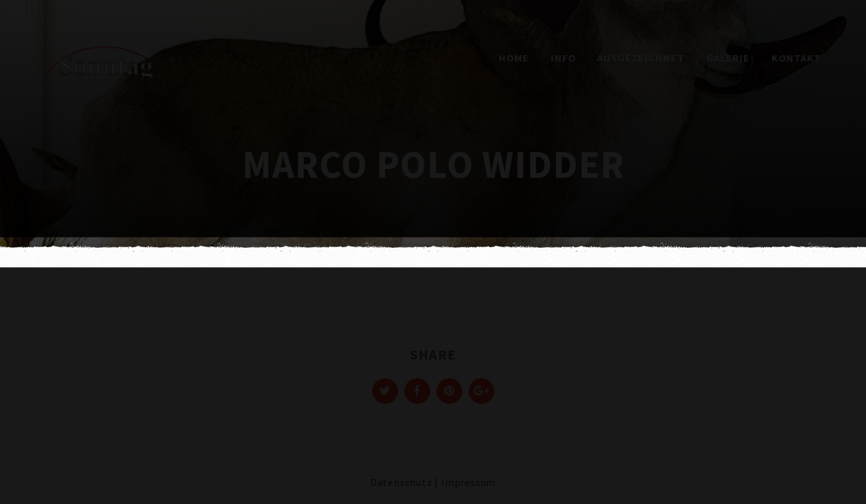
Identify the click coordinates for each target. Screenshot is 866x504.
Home (514, 58)
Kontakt (796, 58)
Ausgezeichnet (641, 58)
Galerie (728, 58)
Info (563, 58)
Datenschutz (402, 482)
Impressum (468, 482)
